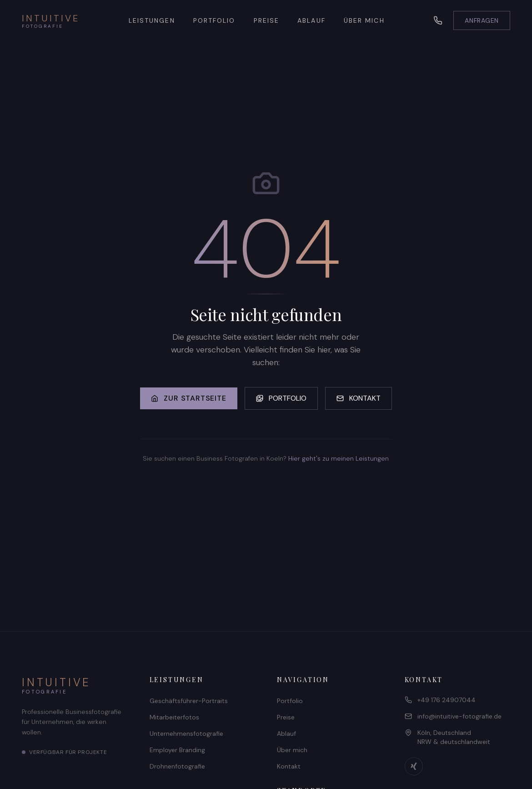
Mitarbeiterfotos (174, 717)
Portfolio (290, 701)
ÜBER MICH (364, 20)
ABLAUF (311, 20)
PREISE (267, 20)
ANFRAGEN (482, 20)
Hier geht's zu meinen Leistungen (339, 458)
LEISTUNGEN (152, 20)
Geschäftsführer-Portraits (189, 701)
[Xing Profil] (414, 766)
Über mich (292, 750)
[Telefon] (438, 20)
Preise (286, 717)
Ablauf (286, 734)
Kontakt (289, 766)
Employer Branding (177, 750)
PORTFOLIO (214, 20)
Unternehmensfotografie (186, 734)
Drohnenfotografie (177, 766)
